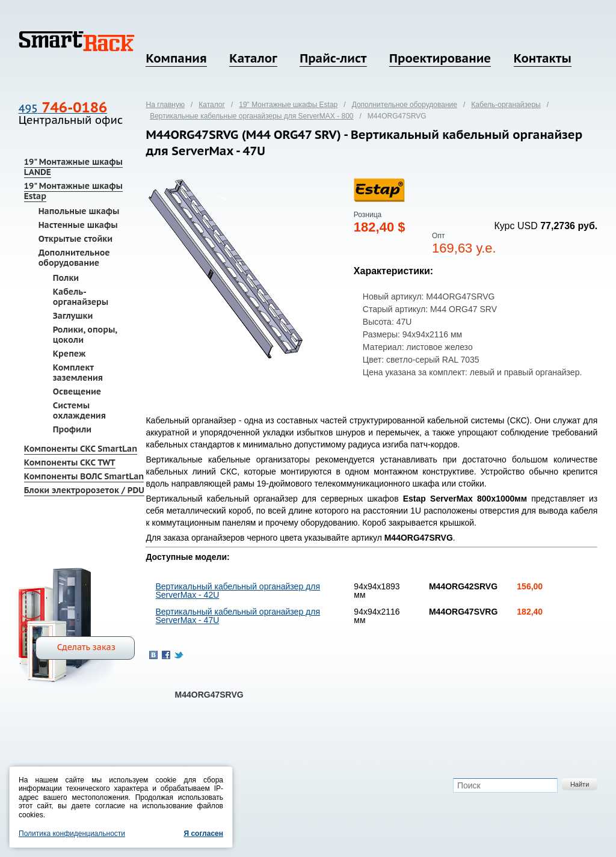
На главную (165, 105)
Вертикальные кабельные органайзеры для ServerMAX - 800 (251, 116)
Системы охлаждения (79, 410)
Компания (176, 58)
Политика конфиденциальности (72, 834)
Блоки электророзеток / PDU (84, 490)
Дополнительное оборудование (74, 258)
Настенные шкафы (78, 225)
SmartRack (77, 41)
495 (63, 109)
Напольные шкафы (79, 211)
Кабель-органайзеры (81, 297)
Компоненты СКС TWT (70, 462)
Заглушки (73, 316)
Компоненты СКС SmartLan (81, 449)
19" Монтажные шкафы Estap (73, 191)
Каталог (253, 58)
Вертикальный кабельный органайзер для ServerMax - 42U (238, 591)
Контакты (543, 58)
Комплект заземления (78, 373)
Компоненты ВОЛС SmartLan (84, 476)
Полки (66, 278)
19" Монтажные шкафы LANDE (73, 167)
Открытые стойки (75, 239)
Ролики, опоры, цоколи (85, 335)
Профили (72, 429)
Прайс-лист (333, 58)
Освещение (77, 392)
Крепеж (69, 354)
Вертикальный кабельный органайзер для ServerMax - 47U (238, 616)
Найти (580, 784)
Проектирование (440, 58)
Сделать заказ (86, 647)
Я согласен (203, 834)
